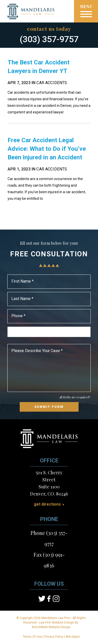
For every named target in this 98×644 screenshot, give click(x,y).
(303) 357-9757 (49, 39)
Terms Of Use (32, 637)
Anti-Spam (73, 637)
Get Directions (47, 504)
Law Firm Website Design (56, 623)
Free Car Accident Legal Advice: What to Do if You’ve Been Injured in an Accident (47, 149)
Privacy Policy (54, 637)
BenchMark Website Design (51, 627)
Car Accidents (52, 83)
